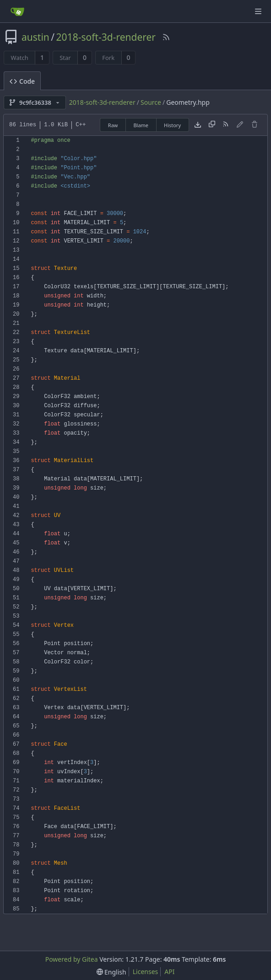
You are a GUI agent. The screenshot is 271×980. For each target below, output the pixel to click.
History (172, 125)
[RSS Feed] (166, 37)
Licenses (146, 972)
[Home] (17, 11)
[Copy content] (212, 125)
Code (22, 81)
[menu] (111, 972)
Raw (113, 125)
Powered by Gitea (72, 959)
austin (35, 37)
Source (151, 102)
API (169, 972)
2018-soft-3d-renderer (106, 37)
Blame (141, 125)
